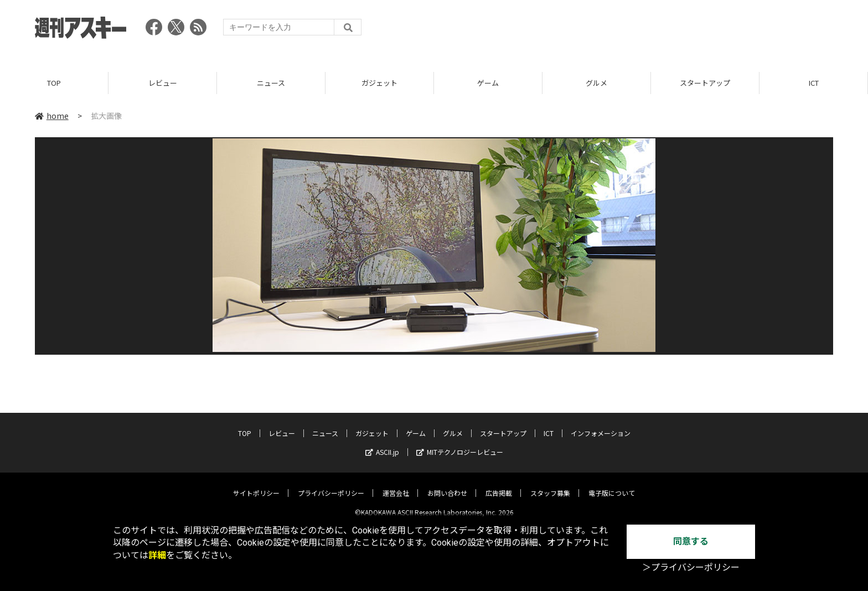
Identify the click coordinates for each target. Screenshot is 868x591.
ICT (814, 83)
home (52, 116)
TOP (54, 83)
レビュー (163, 83)
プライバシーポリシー (331, 484)
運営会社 (396, 484)
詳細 (157, 555)
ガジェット (379, 83)
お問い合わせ (447, 484)
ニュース (271, 83)
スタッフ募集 (550, 484)
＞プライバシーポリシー (691, 567)
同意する (691, 541)
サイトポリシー (256, 484)
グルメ (596, 83)
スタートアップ (705, 83)
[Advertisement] (632, 30)
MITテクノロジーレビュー (460, 444)
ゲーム (488, 83)
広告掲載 (499, 484)
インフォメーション (601, 425)
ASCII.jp (382, 444)
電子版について (612, 484)
